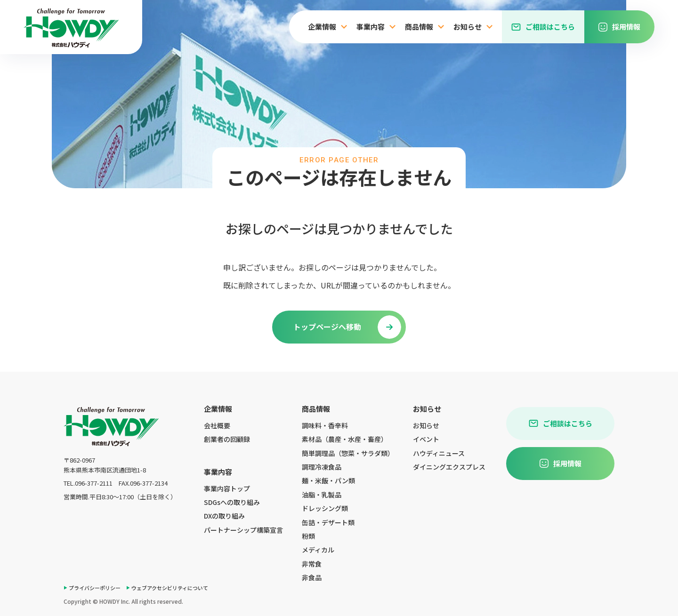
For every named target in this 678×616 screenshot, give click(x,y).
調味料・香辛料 (325, 425)
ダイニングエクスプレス (449, 467)
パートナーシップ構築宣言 (243, 530)
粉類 (308, 536)
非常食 (312, 564)
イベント (426, 439)
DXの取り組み (224, 516)
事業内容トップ (227, 488)
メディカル (318, 550)
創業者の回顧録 (227, 439)
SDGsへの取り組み (232, 502)
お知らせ (426, 425)
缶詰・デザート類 (328, 522)
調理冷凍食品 (322, 467)
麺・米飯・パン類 (328, 480)
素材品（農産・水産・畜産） (345, 439)
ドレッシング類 (325, 508)
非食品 (312, 577)
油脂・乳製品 (322, 495)
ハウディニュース (439, 453)
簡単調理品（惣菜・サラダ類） (348, 453)
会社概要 (217, 425)
